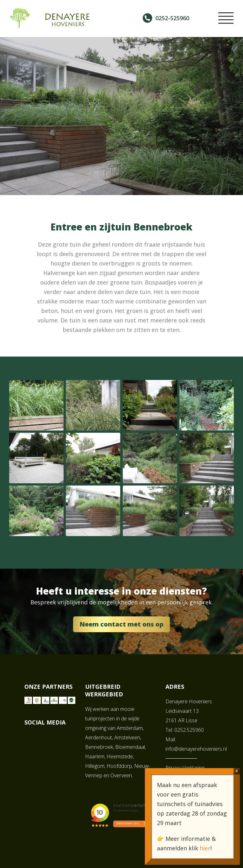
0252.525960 (189, 730)
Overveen (121, 775)
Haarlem (95, 756)
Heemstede (120, 756)
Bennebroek (99, 747)
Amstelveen (127, 737)
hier (205, 848)
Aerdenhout (99, 737)
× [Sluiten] (237, 771)
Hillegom (95, 766)
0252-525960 (172, 18)
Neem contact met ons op (121, 624)
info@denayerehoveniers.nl (196, 749)
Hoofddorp (119, 766)
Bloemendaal (130, 747)
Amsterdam (130, 728)
